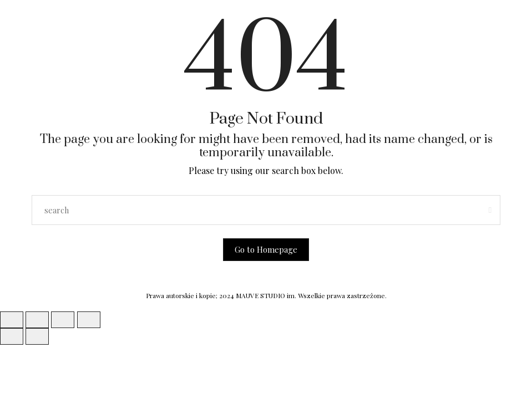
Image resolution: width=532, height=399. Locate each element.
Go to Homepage (266, 249)
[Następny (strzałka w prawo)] (37, 336)
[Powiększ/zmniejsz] (12, 320)
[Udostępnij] (63, 320)
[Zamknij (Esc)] (89, 320)
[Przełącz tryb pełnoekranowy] (37, 320)
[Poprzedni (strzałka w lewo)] (12, 336)
